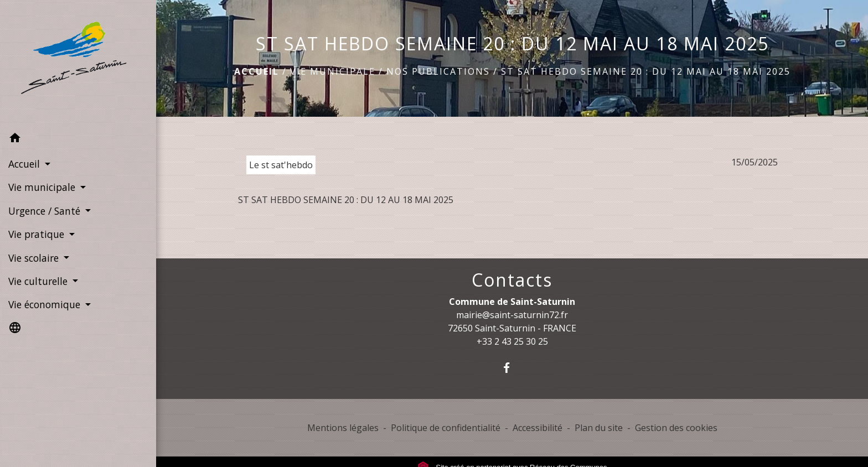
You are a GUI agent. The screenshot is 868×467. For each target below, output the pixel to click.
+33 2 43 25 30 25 (512, 341)
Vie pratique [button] (38, 234)
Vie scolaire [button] (35, 258)
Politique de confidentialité (446, 428)
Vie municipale (333, 71)
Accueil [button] (25, 164)
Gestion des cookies (676, 428)
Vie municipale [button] (43, 187)
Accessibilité (538, 428)
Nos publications (438, 71)
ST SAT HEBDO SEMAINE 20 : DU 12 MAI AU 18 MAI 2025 (646, 71)
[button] (78, 139)
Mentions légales (343, 428)
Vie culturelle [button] (39, 281)
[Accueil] (78, 63)
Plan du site (599, 428)
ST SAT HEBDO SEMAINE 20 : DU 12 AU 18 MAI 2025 (346, 200)
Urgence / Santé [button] (46, 211)
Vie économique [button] (46, 304)
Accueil (257, 71)
